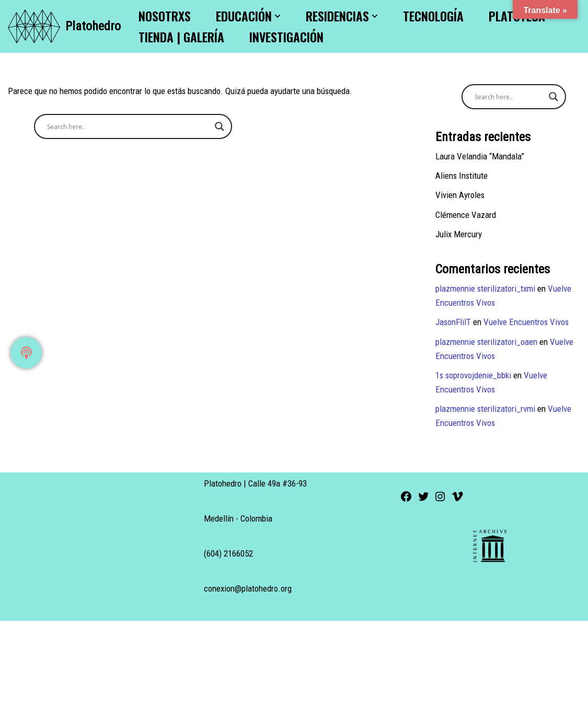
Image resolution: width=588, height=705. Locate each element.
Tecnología (433, 16)
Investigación (286, 37)
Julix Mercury (459, 234)
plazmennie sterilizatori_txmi (486, 288)
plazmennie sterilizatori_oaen (487, 342)
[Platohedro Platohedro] (64, 26)
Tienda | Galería (181, 37)
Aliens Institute (462, 176)
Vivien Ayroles (460, 195)
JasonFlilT (453, 322)
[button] (278, 16)
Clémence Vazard (466, 215)
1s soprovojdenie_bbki (474, 375)
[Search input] (128, 126)
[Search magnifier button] (220, 126)
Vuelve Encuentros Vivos (527, 322)
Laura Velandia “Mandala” (480, 156)
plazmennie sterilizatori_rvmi (486, 409)
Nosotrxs (165, 16)
